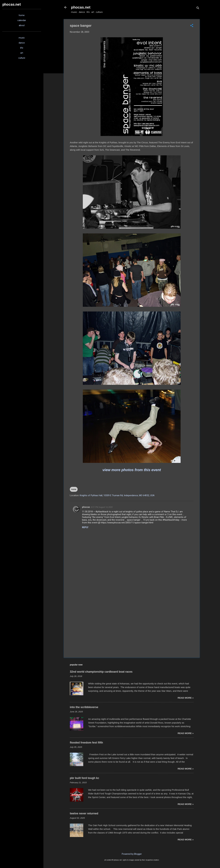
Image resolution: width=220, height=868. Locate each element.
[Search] (198, 8)
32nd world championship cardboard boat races (101, 672)
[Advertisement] (132, 629)
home (22, 15)
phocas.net (81, 7)
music (22, 38)
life (22, 48)
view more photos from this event (132, 470)
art (22, 53)
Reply (85, 527)
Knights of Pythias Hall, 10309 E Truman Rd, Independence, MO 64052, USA (117, 495)
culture (22, 58)
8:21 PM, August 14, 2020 (102, 507)
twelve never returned (84, 813)
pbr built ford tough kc (84, 778)
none (74, 489)
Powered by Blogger (132, 854)
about (22, 25)
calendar (22, 20)
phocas (86, 507)
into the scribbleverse (84, 707)
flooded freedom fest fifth (86, 743)
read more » (186, 698)
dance (22, 43)
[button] (192, 26)
